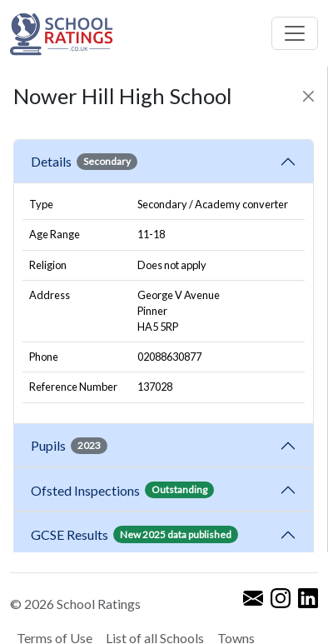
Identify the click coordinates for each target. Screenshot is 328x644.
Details (84, 162)
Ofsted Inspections (122, 490)
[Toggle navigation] (295, 33)
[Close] (308, 96)
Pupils (69, 446)
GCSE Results (134, 534)
